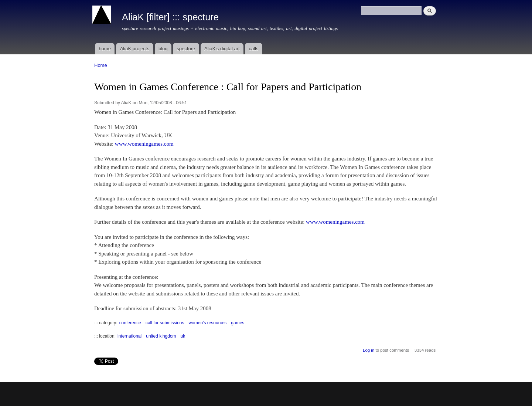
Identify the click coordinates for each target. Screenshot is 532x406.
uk (183, 336)
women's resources (207, 323)
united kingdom (161, 336)
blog (163, 49)
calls (253, 49)
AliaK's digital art (222, 49)
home (105, 49)
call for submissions (165, 323)
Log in (369, 350)
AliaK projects (135, 49)
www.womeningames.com (144, 144)
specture (186, 49)
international (129, 336)
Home (101, 65)
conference (130, 323)
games (238, 323)
